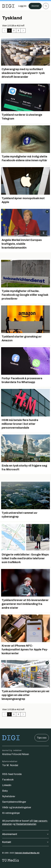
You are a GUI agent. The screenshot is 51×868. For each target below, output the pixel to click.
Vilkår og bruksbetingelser (17, 807)
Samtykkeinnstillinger (14, 802)
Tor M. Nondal (10, 765)
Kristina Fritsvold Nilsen (16, 754)
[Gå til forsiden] (8, 6)
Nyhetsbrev (9, 796)
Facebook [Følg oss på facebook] (8, 780)
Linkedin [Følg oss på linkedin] (7, 785)
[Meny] (46, 6)
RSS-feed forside (12, 774)
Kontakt (26, 842)
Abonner (35, 6)
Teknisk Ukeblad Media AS (27, 853)
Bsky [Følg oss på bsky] (5, 791)
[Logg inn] (22, 6)
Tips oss (42, 738)
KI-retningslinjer (11, 813)
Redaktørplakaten (26, 824)
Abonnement (26, 834)
